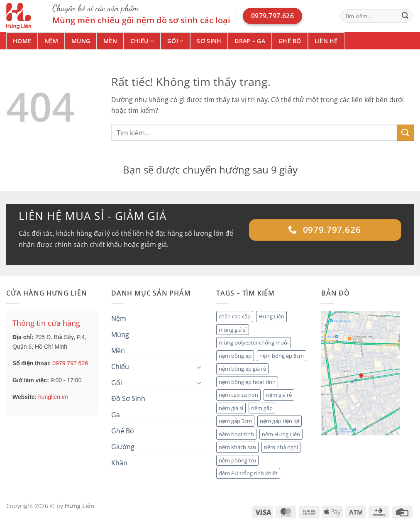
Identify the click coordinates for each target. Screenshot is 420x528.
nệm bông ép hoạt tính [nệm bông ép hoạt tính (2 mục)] (247, 382)
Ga (116, 415)
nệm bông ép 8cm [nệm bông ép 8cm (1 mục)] (282, 356)
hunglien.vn (53, 397)
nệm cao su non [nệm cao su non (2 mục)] (238, 395)
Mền (110, 41)
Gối (175, 41)
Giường (123, 447)
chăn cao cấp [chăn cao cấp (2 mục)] (235, 316)
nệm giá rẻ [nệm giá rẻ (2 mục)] (279, 395)
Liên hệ (326, 41)
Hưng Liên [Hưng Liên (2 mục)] (271, 316)
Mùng (81, 41)
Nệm (51, 41)
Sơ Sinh (209, 41)
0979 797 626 (70, 363)
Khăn (119, 463)
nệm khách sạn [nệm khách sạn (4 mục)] (237, 447)
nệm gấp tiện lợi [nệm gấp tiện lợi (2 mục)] (280, 421)
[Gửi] (405, 16)
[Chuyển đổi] (199, 367)
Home (22, 41)
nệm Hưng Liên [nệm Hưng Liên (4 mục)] (281, 434)
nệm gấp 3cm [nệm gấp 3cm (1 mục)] (235, 421)
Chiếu (142, 41)
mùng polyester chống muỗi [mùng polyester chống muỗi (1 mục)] (254, 342)
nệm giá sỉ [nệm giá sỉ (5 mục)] (231, 408)
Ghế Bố (290, 41)
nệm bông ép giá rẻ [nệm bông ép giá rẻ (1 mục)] (242, 369)
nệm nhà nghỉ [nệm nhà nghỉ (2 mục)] (281, 447)
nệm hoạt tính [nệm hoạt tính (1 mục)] (236, 434)
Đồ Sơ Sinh (128, 398)
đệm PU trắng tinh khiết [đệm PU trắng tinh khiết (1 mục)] (248, 473)
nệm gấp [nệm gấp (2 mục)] (262, 408)
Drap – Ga (250, 41)
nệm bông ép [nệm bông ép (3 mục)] (235, 356)
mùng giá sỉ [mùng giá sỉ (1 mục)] (233, 330)
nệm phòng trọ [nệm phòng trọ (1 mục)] (237, 460)
